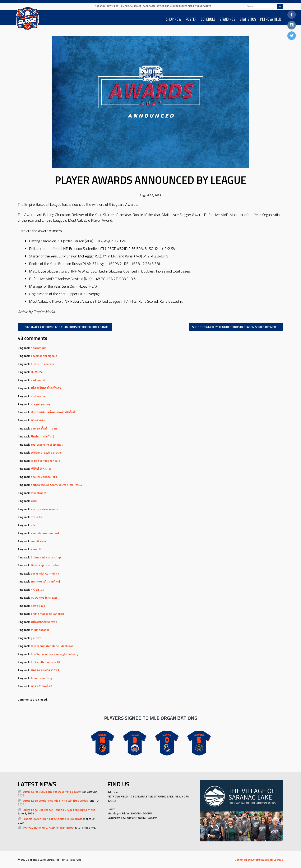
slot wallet (38, 380)
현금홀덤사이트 (41, 469)
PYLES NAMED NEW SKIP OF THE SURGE (48, 828)
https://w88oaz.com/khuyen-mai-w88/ (57, 485)
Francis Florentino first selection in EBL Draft (52, 819)
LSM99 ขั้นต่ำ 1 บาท (44, 428)
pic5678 (36, 638)
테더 (34, 501)
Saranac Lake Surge (107, 6)
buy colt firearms (42, 364)
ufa (33, 525)
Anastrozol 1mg (41, 678)
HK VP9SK (37, 372)
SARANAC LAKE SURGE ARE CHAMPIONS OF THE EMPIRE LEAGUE (65, 327)
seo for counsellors (44, 477)
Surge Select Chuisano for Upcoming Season (52, 791)
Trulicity (36, 517)
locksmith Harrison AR (46, 662)
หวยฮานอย (38, 420)
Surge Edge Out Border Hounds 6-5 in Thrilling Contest (59, 810)
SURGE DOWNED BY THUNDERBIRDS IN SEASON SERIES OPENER (236, 327)
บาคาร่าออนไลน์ (42, 686)
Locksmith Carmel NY (45, 573)
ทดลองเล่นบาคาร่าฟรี (45, 670)
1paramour (38, 348)
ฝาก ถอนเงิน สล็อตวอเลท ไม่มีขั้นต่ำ (54, 412)
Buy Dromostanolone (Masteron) (53, 646)
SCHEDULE (208, 19)
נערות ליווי (37, 590)
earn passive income (45, 509)
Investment (39, 493)
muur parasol (40, 630)
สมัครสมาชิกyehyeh (44, 622)
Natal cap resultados (45, 565)
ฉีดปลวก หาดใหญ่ (42, 436)
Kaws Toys (38, 606)
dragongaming (41, 404)
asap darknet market (45, 533)
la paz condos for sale (46, 461)
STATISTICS (248, 19)
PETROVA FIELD (271, 19)
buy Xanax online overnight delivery (55, 654)
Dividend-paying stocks (46, 452)
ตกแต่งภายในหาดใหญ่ (45, 581)
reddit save (38, 541)
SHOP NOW (173, 19)
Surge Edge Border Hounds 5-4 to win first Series (55, 800)
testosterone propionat (47, 444)
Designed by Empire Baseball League (259, 860)
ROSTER (191, 19)
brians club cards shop (46, 557)
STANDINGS (227, 19)
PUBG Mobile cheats (44, 597)
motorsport (39, 396)
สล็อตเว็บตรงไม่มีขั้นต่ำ (46, 388)
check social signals (44, 356)
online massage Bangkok (47, 614)
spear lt (36, 549)
